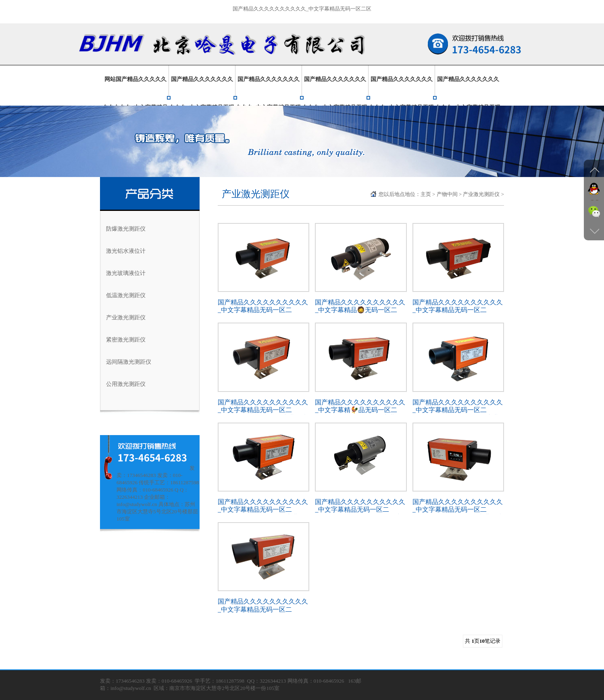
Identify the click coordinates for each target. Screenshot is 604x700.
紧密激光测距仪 (126, 340)
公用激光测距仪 (126, 384)
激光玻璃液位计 (126, 273)
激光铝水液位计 (126, 251)
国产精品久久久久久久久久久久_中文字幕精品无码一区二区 (302, 9)
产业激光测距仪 (126, 318)
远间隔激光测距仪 (129, 362)
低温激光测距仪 (126, 295)
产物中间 (447, 194)
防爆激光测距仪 (126, 229)
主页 (426, 194)
